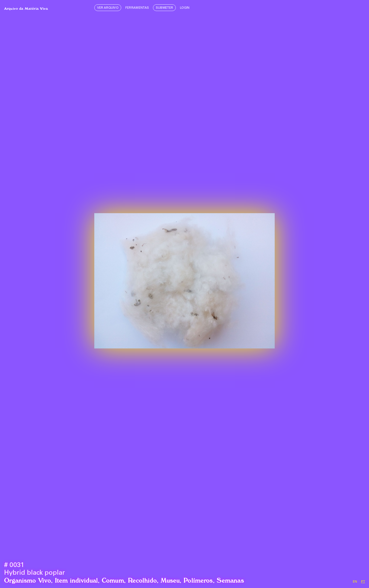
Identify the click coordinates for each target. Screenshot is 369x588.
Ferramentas (137, 8)
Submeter (165, 8)
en (355, 582)
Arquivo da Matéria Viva (26, 8)
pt (363, 582)
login (185, 8)
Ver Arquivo (108, 8)
